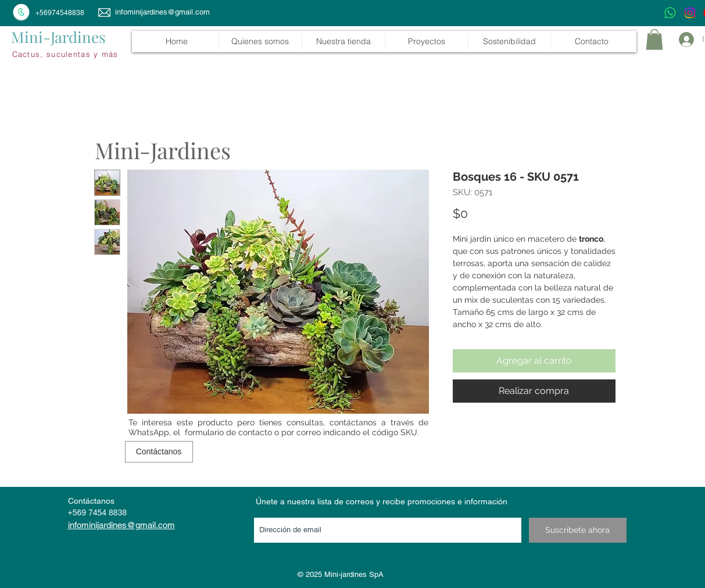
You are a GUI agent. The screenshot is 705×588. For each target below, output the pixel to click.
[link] (654, 40)
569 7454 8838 (100, 512)
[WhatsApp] (670, 13)
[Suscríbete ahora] (578, 530)
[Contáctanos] (159, 452)
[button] (343, 42)
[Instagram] (690, 13)
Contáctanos (91, 501)
